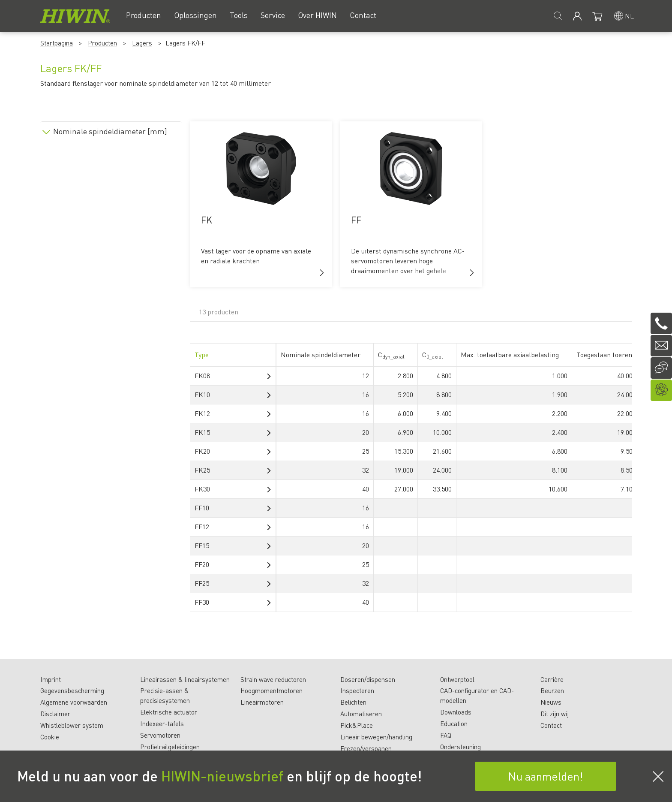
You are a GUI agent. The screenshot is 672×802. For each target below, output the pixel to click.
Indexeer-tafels (162, 724)
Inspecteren (357, 690)
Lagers (142, 43)
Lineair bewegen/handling (376, 737)
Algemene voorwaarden (74, 702)
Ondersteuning (460, 747)
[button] (322, 273)
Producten (102, 43)
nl (629, 16)
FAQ (446, 735)
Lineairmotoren (262, 702)
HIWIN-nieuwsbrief (222, 776)
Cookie (50, 737)
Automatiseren (361, 714)
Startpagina (57, 43)
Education (454, 724)
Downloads (456, 712)
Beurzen (552, 690)
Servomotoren (160, 735)
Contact (551, 725)
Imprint (51, 679)
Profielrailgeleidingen (170, 747)
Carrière (552, 679)
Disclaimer (55, 714)
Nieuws (551, 702)
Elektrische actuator (169, 712)
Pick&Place (357, 725)
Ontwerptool (457, 679)
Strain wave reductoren (273, 679)
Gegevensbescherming (72, 690)
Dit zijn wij (555, 714)
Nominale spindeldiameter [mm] (110, 131)
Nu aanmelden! (546, 776)
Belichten (353, 702)
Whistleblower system (72, 725)
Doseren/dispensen (368, 679)
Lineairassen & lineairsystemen (185, 679)
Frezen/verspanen (366, 748)
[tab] (111, 130)
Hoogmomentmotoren (271, 690)
